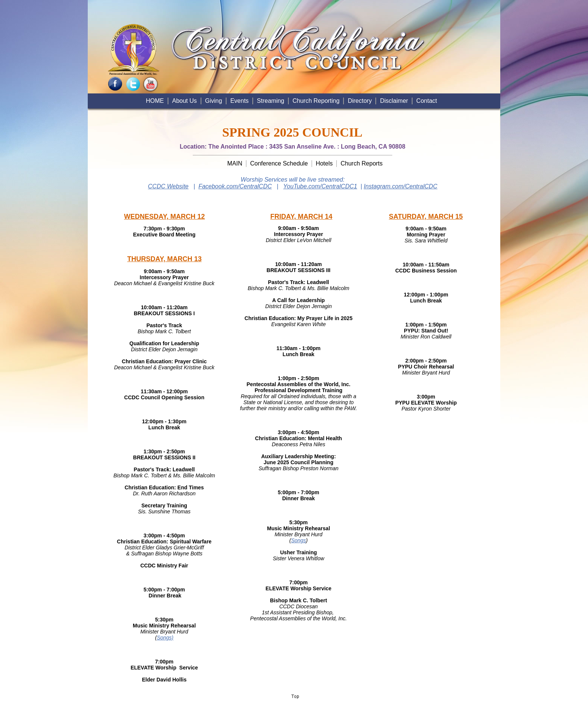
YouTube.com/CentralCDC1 (320, 186)
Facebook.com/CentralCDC (235, 186)
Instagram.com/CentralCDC (401, 186)
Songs (298, 540)
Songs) (165, 638)
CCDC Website (168, 186)
